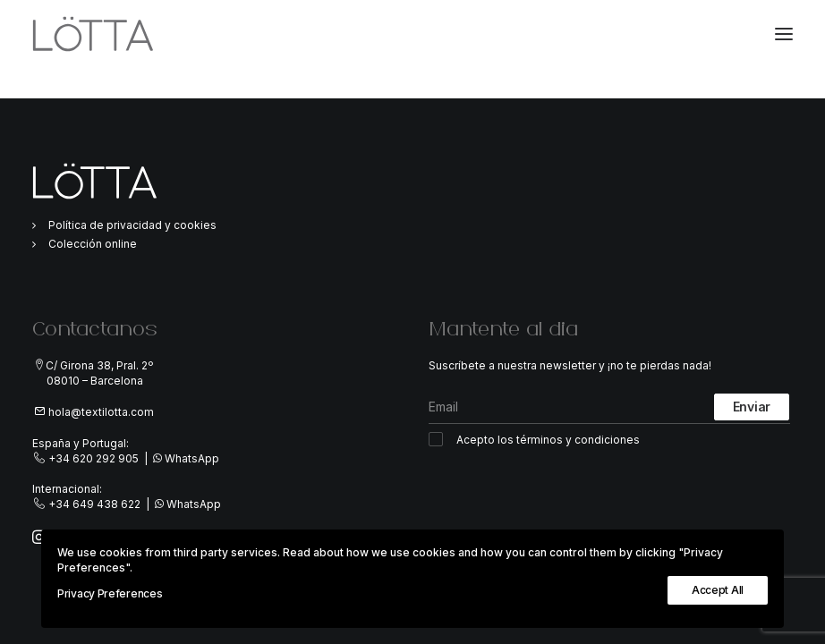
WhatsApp (192, 458)
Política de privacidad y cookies (132, 225)
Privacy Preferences (110, 593)
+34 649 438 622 (94, 504)
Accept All (718, 590)
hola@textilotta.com (101, 412)
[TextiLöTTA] (93, 34)
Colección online (93, 244)
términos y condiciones (578, 440)
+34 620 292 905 (94, 458)
